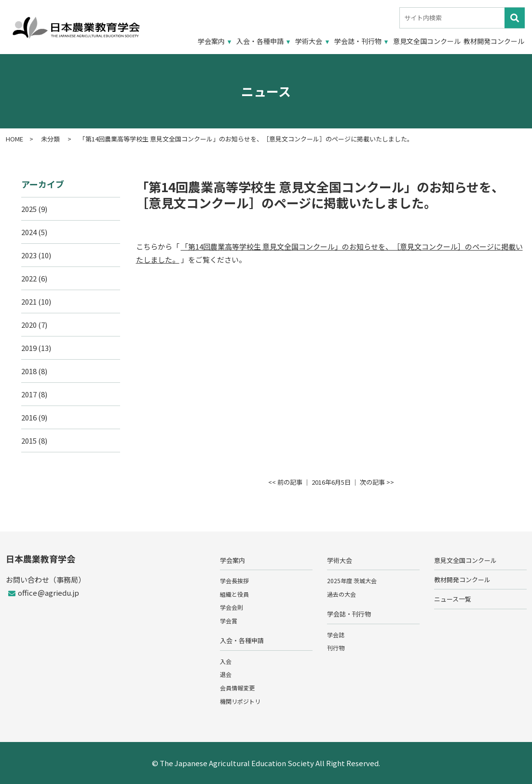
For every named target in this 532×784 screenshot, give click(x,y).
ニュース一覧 (453, 599)
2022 (29, 278)
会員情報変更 (237, 688)
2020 (29, 325)
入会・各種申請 (260, 41)
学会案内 (211, 41)
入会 (226, 661)
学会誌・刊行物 (358, 41)
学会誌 (336, 635)
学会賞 (229, 621)
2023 (29, 255)
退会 (226, 674)
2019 (29, 348)
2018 (29, 371)
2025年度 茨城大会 (352, 581)
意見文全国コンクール (427, 41)
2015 (29, 441)
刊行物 (336, 648)
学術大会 (309, 41)
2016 (29, 417)
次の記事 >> (377, 482)
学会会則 (232, 607)
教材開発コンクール (494, 41)
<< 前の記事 (285, 482)
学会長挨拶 (234, 581)
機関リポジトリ (240, 701)
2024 (29, 232)
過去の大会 (341, 594)
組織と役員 (234, 594)
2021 (29, 301)
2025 (29, 209)
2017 (29, 394)
